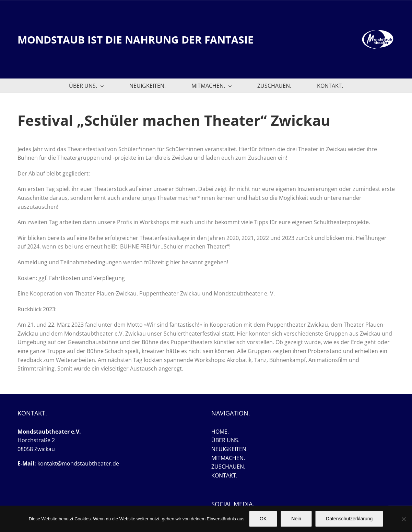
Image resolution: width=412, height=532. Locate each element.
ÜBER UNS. (225, 440)
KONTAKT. (224, 475)
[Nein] (403, 519)
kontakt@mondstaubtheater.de (78, 463)
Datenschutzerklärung (349, 519)
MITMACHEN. (228, 458)
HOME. (220, 432)
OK (263, 519)
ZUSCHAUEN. (228, 467)
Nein (296, 519)
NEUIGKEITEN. (229, 449)
